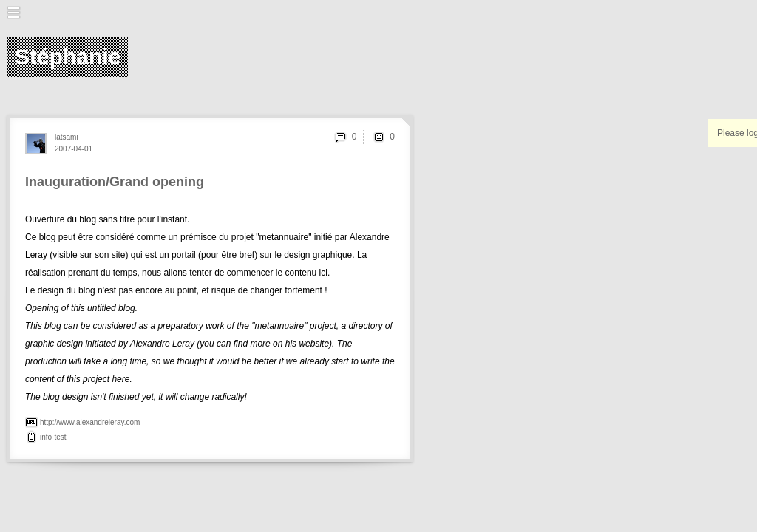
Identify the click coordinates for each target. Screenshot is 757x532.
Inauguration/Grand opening (115, 182)
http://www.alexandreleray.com (90, 422)
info (46, 437)
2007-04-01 (74, 149)
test (60, 437)
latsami (67, 137)
